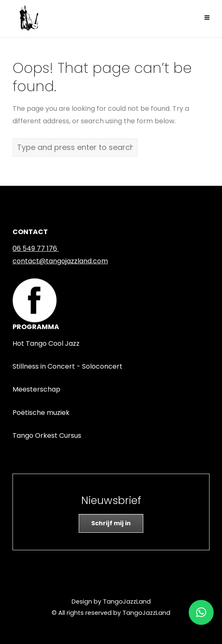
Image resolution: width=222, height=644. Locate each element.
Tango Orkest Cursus (47, 436)
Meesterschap (36, 389)
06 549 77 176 (35, 248)
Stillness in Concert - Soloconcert (67, 366)
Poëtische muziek (41, 413)
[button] (201, 609)
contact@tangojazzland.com (60, 261)
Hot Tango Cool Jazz (46, 343)
